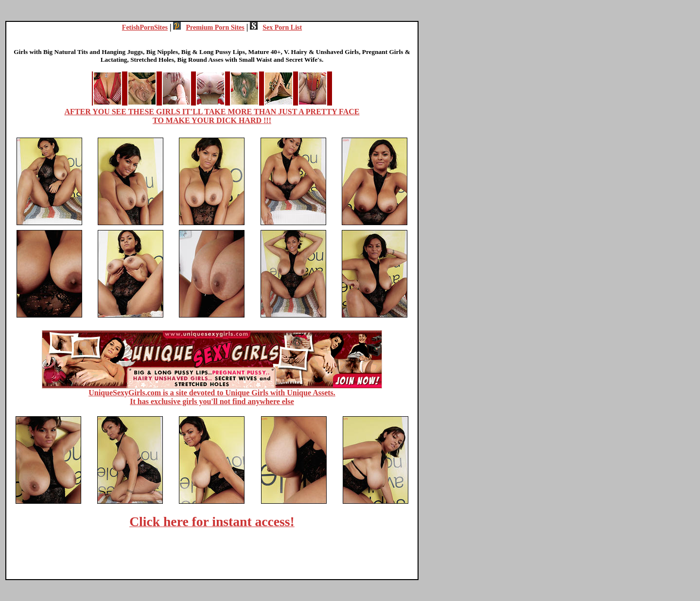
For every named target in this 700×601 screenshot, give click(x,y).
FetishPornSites (145, 27)
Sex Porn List (276, 27)
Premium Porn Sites (209, 27)
